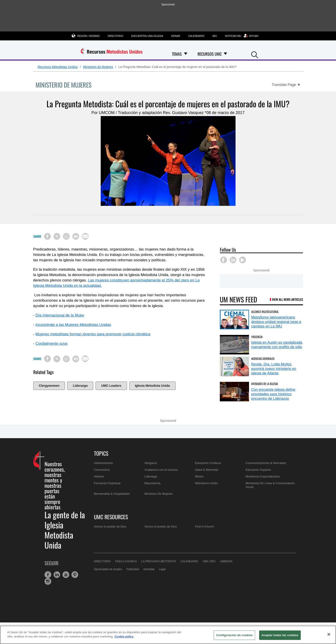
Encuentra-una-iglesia (147, 36)
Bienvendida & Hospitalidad (112, 494)
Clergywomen (49, 386)
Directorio (115, 36)
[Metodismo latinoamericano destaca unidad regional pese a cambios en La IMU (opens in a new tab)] (234, 320)
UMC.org (209, 561)
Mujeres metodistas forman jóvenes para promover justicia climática (93, 334)
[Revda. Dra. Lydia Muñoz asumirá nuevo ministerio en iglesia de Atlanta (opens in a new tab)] (234, 366)
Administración (103, 463)
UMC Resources (111, 517)
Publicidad (133, 569)
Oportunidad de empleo (108, 569)
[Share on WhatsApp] (66, 236)
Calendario (196, 36)
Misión (199, 476)
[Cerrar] (329, 634)
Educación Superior (258, 470)
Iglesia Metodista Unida (152, 386)
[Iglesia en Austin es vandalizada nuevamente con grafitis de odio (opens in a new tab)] (234, 345)
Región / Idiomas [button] (88, 36)
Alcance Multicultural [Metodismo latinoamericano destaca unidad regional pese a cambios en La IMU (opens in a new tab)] (265, 312)
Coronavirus (102, 470)
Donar (176, 36)
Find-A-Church (205, 526)
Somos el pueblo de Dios (110, 526)
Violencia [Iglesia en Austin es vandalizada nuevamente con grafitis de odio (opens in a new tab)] (257, 337)
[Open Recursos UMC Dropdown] (225, 54)
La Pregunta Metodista (159, 561)
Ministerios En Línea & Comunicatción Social (270, 485)
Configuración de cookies (234, 635)
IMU (215, 36)
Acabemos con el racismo (161, 470)
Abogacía (151, 463)
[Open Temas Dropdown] (186, 54)
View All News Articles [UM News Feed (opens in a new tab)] (287, 299)
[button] (255, 54)
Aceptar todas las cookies (280, 635)
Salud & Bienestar (207, 470)
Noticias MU (233, 36)
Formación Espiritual (107, 483)
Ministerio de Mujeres (98, 67)
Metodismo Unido (206, 483)
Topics (101, 453)
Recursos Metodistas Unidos (58, 67)
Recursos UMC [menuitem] (210, 54)
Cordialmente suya (51, 344)
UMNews (226, 561)
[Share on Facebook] (47, 236)
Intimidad (149, 569)
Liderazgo (80, 386)
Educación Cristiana (208, 463)
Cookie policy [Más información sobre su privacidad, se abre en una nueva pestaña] (124, 636)
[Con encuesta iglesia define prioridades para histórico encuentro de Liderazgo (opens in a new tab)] (234, 392)
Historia (99, 476)
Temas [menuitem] (177, 54)
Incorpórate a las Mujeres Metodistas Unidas (73, 325)
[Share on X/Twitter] (57, 236)
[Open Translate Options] (286, 85)
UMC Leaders (111, 386)
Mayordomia (153, 483)
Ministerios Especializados (263, 476)
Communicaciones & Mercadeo (266, 463)
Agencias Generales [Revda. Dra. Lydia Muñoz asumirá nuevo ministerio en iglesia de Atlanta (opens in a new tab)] (263, 358)
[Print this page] (76, 236)
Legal (162, 569)
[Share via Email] (85, 236)
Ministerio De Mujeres (159, 494)
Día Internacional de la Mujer (60, 315)
